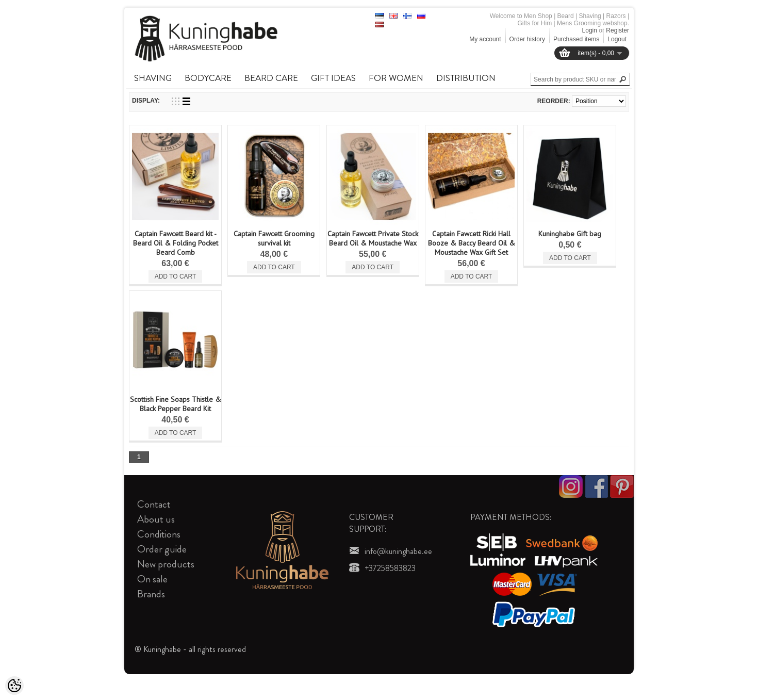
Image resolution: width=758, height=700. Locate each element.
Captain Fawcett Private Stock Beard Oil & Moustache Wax (373, 238)
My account (485, 39)
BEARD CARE (271, 78)
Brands (151, 594)
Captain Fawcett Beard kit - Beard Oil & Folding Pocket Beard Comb (176, 243)
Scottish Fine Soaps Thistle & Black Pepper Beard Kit (176, 404)
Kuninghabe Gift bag (570, 234)
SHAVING (153, 78)
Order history (527, 39)
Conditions (159, 534)
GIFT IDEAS (333, 78)
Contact (154, 504)
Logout (617, 39)
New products (166, 564)
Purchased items (576, 39)
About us (156, 519)
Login (590, 30)
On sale (152, 579)
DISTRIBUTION (466, 78)
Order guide (162, 549)
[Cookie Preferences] (14, 686)
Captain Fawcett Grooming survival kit (274, 238)
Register (617, 30)
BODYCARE (208, 78)
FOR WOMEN (396, 78)
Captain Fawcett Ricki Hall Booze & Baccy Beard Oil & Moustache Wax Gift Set (472, 243)
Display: (146, 101)
